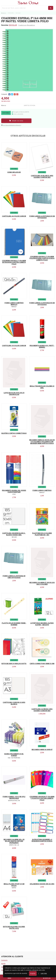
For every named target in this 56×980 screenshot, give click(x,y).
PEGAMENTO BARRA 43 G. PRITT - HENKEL (42, 346)
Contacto (4, 960)
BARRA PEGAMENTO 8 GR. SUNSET (14, 755)
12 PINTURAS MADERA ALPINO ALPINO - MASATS (42, 624)
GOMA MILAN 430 (14, 172)
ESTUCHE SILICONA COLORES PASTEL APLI (14, 927)
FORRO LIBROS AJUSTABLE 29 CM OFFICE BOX (42, 217)
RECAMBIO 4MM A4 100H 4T (42, 750)
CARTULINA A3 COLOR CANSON (14, 346)
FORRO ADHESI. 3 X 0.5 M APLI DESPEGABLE (14, 797)
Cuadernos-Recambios (27, 25)
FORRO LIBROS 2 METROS (42, 490)
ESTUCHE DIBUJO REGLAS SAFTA (14, 664)
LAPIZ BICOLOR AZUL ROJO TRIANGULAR (14, 394)
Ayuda (3, 964)
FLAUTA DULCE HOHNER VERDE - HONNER (14, 624)
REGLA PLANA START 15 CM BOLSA (14, 885)
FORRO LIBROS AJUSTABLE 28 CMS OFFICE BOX (14, 577)
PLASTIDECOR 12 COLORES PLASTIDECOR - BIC (42, 534)
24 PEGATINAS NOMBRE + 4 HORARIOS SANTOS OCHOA (42, 840)
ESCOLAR (13, 25)
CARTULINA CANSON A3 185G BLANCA (14, 703)
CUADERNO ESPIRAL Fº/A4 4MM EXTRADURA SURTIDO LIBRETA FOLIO (14, 262)
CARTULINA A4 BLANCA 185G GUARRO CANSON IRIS (42, 176)
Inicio (4, 13)
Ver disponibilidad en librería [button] (11, 125)
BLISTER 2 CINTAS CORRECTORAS (14, 433)
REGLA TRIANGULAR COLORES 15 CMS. (42, 387)
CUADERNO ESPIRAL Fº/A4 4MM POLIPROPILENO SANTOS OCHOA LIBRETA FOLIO (42, 258)
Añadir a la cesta (16, 121)
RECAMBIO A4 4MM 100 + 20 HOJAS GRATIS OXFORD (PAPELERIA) (14, 841)
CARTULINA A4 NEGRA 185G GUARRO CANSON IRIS (42, 710)
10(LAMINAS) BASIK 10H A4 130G (42, 884)
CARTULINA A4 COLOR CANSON (14, 216)
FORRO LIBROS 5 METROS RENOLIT (14, 304)
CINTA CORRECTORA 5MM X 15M (42, 664)
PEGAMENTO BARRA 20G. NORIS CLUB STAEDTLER (14, 491)
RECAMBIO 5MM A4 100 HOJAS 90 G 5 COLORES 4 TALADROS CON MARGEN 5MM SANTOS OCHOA (42, 442)
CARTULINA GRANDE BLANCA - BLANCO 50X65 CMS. (14, 534)
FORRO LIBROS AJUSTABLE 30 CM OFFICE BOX (42, 304)
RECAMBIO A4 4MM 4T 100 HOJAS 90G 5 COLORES (42, 583)
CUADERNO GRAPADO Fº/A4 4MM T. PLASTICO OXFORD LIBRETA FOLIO (42, 798)
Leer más (44, 973)
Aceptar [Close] (33, 973)
